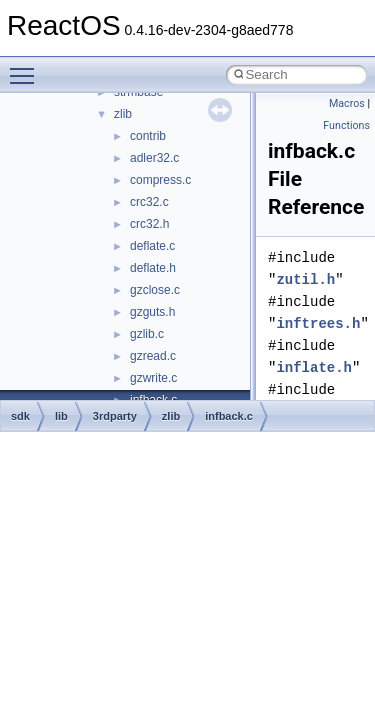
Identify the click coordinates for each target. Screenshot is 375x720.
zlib (123, 114)
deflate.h (153, 268)
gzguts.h (152, 312)
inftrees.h (318, 323)
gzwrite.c (153, 378)
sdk (20, 416)
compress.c (160, 180)
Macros (347, 103)
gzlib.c (147, 334)
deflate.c (152, 246)
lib (61, 416)
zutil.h (305, 279)
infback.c (229, 416)
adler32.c (154, 158)
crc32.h (149, 224)
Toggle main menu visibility (27, 67)
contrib (148, 136)
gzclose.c (155, 290)
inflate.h (314, 367)
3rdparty (115, 416)
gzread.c (153, 356)
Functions (346, 125)
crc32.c (149, 202)
